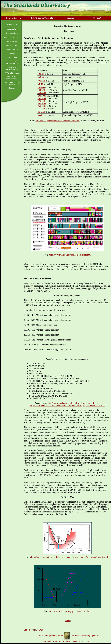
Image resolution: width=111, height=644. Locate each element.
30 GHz (41, 115)
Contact (53, 636)
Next (67, 621)
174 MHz (42, 93)
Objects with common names (12, 78)
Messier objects (12, 50)
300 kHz (41, 81)
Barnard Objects (12, 45)
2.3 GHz (41, 108)
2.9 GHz (41, 112)
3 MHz (41, 84)
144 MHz (42, 90)
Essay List (40, 630)
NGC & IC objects (12, 73)
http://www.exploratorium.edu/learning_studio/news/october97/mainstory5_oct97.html (70, 557)
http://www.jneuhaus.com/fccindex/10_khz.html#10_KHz (74, 403)
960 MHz (42, 106)
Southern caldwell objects (12, 68)
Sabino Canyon (86, 636)
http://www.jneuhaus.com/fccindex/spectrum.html (58, 121)
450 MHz (42, 98)
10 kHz (41, 74)
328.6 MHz (43, 96)
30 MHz (41, 88)
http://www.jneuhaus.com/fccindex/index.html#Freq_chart (56, 405)
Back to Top (29, 630)
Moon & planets (12, 58)
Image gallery (12, 29)
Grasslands (75, 636)
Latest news (12, 25)
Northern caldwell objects (12, 63)
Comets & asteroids (12, 37)
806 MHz (42, 103)
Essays (12, 88)
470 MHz (42, 101)
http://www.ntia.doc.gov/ (94, 405)
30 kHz (41, 77)
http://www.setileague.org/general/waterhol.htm (70, 611)
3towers (60, 636)
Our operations (12, 33)
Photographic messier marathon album (12, 83)
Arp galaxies (12, 41)
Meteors (12, 54)
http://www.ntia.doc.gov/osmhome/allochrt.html (70, 255)
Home (41, 636)
